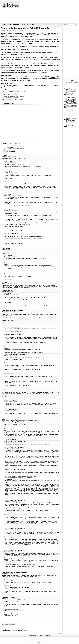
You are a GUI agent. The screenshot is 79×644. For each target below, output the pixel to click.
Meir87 (6, 356)
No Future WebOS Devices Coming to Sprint (13, 96)
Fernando (6, 449)
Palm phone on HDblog (70, 108)
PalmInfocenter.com (29, 639)
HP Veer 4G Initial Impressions (69, 94)
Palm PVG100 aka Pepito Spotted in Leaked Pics (14, 91)
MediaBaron (4, 574)
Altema (6, 614)
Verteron (6, 348)
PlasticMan (6, 235)
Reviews (23, 24)
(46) (75, 91)
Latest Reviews (71, 116)
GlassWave (39, 643)
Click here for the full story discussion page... (16, 630)
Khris (5, 163)
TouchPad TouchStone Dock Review (70, 119)
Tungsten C (23, 41)
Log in (74, 29)
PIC (8, 31)
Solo (3, 311)
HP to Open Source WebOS (71, 84)
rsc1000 (6, 336)
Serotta (3, 157)
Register (69, 29)
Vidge (3, 284)
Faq (46, 636)
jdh (5, 538)
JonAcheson (7, 294)
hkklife (6, 264)
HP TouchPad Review (70, 90)
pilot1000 (6, 410)
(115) (69, 89)
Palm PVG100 (69, 110)
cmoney (6, 552)
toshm (3, 391)
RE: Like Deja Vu (69, 111)
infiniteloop (4, 598)
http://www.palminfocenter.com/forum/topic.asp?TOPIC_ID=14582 (42, 518)
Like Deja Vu (68, 113)
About (34, 24)
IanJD (5, 443)
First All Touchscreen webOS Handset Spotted (13, 99)
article (53, 77)
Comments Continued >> (12, 620)
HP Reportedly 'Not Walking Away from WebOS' (14, 93)
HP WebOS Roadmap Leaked (9, 95)
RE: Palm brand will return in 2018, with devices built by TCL (71, 103)
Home (4, 24)
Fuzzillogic (6, 501)
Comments (16, 24)
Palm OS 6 (57, 40)
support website (24, 50)
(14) (67, 83)
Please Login (5, 146)
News (9, 24)
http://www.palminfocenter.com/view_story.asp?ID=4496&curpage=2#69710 (20, 477)
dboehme (6, 559)
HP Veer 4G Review (70, 91)
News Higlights (71, 80)
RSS (29, 24)
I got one (67, 100)
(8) (75, 90)
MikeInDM (6, 180)
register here (10, 146)
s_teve (3, 419)
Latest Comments (71, 98)
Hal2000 (3, 249)
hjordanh (6, 172)
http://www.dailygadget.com (8, 291)
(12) (68, 93)
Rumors (14, 101)
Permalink (5, 103)
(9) (65, 85)
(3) (74, 87)
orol (5, 364)
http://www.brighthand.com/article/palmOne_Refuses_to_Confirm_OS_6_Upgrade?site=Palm (23, 239)
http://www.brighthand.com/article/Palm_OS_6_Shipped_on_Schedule (16, 600)
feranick (6, 402)
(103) (71, 95)
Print (12, 103)
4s (5, 257)
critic (5, 430)
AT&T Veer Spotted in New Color (10, 98)
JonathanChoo (7, 196)
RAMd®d (6, 210)
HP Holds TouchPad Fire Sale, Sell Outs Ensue (70, 86)
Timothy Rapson (8, 327)
